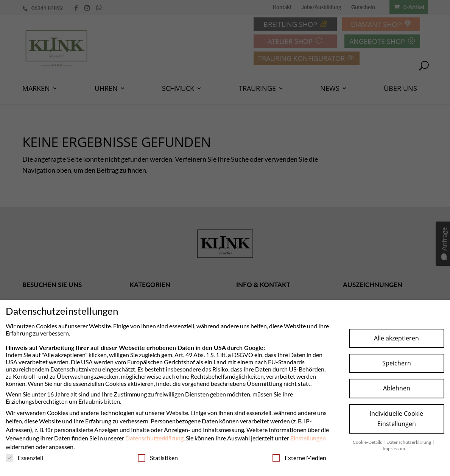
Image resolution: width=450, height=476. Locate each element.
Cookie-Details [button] (368, 442)
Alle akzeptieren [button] (396, 338)
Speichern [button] (397, 363)
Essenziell (24, 458)
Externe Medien (299, 458)
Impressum (394, 449)
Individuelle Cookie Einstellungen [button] (396, 419)
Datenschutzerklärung (154, 438)
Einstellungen (308, 438)
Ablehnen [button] (397, 388)
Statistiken (158, 458)
